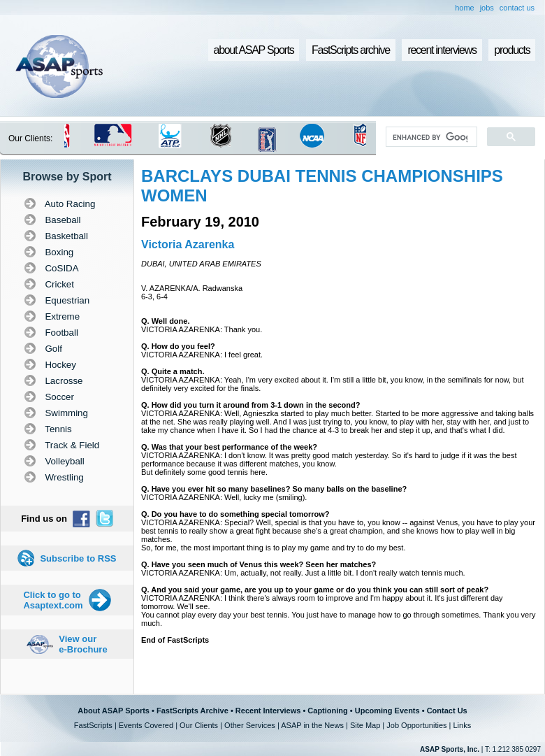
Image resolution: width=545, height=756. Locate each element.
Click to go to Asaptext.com (53, 600)
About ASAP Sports (114, 711)
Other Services (250, 725)
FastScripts (93, 725)
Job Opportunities (416, 725)
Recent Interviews (268, 711)
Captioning (327, 711)
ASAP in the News (312, 725)
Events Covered (146, 725)
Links (462, 725)
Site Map (365, 725)
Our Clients (199, 725)
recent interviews (442, 50)
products (512, 50)
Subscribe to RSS (78, 558)
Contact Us (447, 711)
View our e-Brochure (83, 644)
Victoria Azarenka (188, 244)
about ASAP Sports (254, 50)
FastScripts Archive (192, 711)
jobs (487, 8)
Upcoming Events (387, 711)
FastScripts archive (351, 50)
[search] (430, 137)
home (465, 8)
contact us (517, 8)
